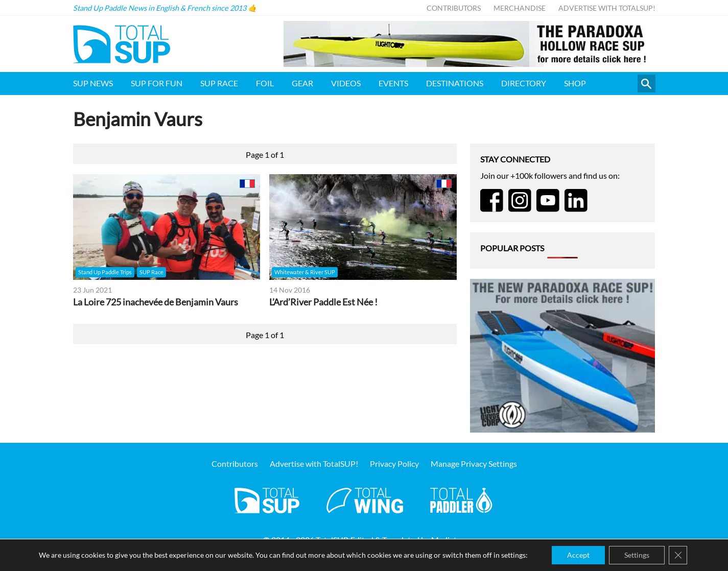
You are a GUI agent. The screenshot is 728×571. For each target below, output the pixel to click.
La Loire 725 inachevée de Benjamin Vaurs (156, 302)
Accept (578, 555)
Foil (265, 83)
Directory (524, 83)
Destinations (455, 83)
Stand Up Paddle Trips (105, 272)
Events (393, 83)
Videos (346, 83)
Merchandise (520, 8)
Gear (302, 83)
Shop (575, 83)
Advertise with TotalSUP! (607, 8)
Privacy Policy (394, 463)
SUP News (93, 83)
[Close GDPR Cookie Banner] (678, 555)
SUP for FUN (157, 83)
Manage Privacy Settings (474, 463)
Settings (637, 555)
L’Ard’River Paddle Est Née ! (323, 302)
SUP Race (219, 83)
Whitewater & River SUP (305, 272)
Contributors (454, 8)
